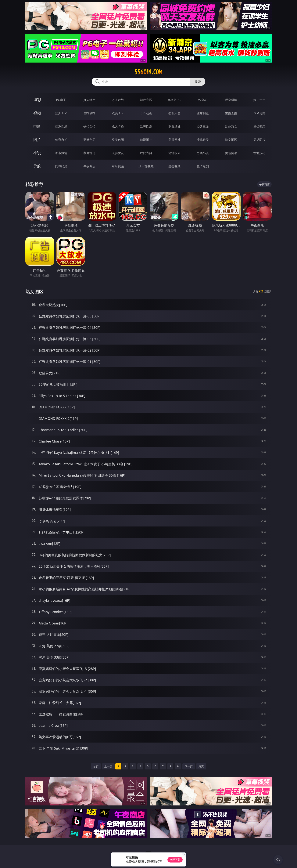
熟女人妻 (174, 113)
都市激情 (61, 153)
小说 (37, 153)
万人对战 (118, 100)
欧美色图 (118, 140)
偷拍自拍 (89, 126)
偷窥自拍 (61, 140)
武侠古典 (146, 153)
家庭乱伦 (89, 153)
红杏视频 (174, 166)
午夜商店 (89, 166)
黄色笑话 (231, 153)
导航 (37, 166)
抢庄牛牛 (259, 100)
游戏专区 (146, 100)
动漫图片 (146, 140)
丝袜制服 (203, 113)
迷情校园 (174, 153)
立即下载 (175, 860)
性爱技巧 (259, 153)
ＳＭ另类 (259, 113)
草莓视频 (118, 166)
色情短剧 (203, 166)
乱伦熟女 (231, 126)
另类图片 (259, 140)
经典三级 (203, 126)
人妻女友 (118, 153)
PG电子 (61, 100)
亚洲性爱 (61, 126)
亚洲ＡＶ (61, 113)
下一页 (189, 766)
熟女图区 (231, 140)
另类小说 (203, 153)
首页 (96, 766)
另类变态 (259, 126)
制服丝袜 (174, 126)
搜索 (198, 82)
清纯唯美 (203, 140)
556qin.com (148, 72)
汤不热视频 (146, 166)
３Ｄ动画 (146, 113)
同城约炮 (61, 166)
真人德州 (89, 100)
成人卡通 (118, 126)
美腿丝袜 (174, 140)
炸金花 (203, 100)
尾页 (201, 766)
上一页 (108, 766)
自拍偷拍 (89, 113)
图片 (37, 140)
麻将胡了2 (174, 100)
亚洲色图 (89, 140)
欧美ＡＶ (118, 113)
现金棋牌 (231, 100)
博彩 (37, 100)
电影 (37, 126)
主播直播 (231, 113)
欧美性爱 (146, 126)
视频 (37, 113)
